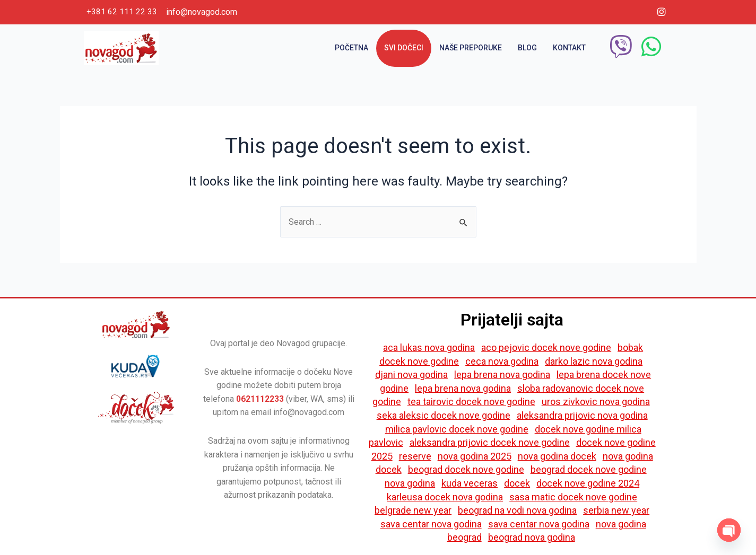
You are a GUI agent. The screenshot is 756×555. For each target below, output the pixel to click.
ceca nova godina (502, 361)
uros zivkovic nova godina (596, 402)
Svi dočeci (404, 48)
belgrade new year (413, 511)
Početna (351, 48)
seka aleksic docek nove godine (444, 415)
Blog (527, 48)
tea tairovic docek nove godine (471, 402)
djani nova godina (411, 375)
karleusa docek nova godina (445, 497)
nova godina (410, 483)
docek (517, 483)
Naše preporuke (471, 48)
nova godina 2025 (475, 456)
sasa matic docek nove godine (573, 497)
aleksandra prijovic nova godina (582, 415)
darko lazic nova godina (594, 361)
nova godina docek (557, 456)
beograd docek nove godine (466, 470)
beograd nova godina (532, 538)
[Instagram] (662, 12)
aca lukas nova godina (429, 347)
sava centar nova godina (431, 524)
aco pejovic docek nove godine (546, 347)
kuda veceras (470, 483)
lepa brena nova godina (502, 375)
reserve (415, 456)
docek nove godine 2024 (588, 483)
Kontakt (569, 48)
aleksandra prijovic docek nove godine (490, 443)
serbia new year (616, 511)
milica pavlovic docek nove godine (457, 429)
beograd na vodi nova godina (517, 511)
